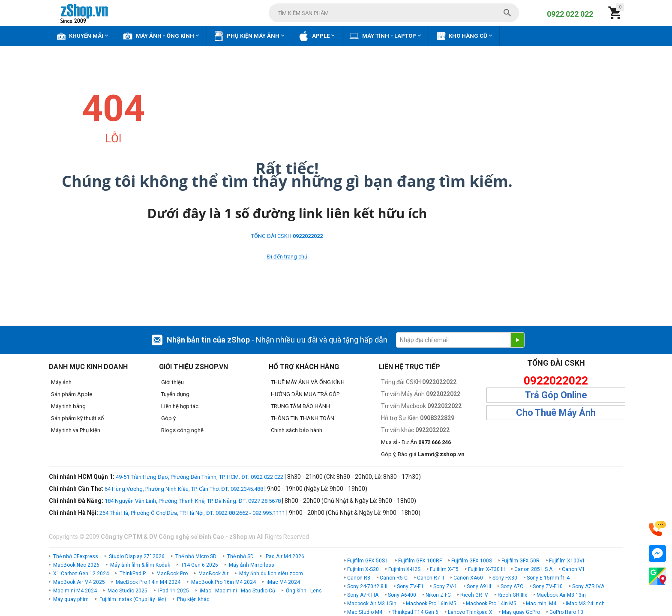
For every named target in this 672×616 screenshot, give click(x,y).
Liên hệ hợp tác (180, 406)
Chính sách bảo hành (297, 430)
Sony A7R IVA (588, 586)
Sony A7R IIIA (363, 595)
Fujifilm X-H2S (404, 569)
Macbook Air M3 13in (561, 595)
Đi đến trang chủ (287, 257)
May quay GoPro (521, 612)
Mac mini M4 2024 (75, 591)
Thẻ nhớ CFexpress (76, 556)
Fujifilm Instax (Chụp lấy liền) (133, 599)
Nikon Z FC (438, 595)
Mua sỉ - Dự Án (416, 442)
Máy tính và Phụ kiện (76, 430)
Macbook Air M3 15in (372, 604)
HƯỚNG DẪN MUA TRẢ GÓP (305, 394)
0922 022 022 (570, 14)
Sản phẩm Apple (72, 394)
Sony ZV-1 (445, 586)
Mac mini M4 (541, 604)
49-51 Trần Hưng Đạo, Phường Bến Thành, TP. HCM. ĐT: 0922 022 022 (199, 477)
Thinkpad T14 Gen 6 (415, 612)
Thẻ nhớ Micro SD (196, 556)
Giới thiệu (172, 382)
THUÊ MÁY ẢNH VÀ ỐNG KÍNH (308, 382)
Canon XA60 (468, 578)
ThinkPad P (133, 574)
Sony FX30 (505, 578)
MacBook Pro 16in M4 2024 (223, 582)
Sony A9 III (479, 586)
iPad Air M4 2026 (284, 556)
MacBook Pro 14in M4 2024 (148, 582)
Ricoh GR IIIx (512, 595)
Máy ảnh (61, 382)
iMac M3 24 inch (585, 604)
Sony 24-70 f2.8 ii (367, 586)
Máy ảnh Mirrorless (252, 565)
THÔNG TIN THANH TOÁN (303, 418)
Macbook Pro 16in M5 (431, 604)
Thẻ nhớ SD (240, 556)
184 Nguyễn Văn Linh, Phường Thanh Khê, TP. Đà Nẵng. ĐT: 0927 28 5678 (193, 501)
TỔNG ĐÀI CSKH (287, 236)
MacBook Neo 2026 (76, 565)
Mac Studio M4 (365, 612)
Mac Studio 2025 (127, 591)
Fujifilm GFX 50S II (368, 561)
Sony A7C (512, 586)
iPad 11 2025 (174, 591)
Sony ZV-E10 (548, 586)
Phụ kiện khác (193, 599)
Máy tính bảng (68, 406)
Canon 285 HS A (533, 569)
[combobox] (394, 13)
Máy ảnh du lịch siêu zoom (271, 574)
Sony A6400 (402, 595)
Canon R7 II (430, 578)
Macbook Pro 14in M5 (491, 604)
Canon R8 (359, 578)
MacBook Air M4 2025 (79, 582)
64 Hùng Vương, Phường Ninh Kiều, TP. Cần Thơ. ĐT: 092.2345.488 (184, 489)
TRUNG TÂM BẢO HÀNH (300, 406)
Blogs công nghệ (182, 430)
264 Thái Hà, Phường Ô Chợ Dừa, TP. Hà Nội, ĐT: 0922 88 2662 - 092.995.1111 (192, 513)
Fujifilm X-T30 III (486, 569)
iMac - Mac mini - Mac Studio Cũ (237, 591)
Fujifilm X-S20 (363, 569)
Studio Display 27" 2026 (137, 556)
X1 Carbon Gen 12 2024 (81, 574)
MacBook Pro (172, 574)
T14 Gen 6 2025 (199, 565)
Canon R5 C (394, 578)
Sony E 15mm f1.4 (548, 578)
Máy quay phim (71, 599)
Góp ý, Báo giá (423, 454)
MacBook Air (213, 574)
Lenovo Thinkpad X (470, 612)
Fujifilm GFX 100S (472, 561)
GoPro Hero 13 (566, 612)
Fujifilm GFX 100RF (420, 561)
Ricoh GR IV (474, 595)
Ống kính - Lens (304, 591)
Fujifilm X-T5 (444, 569)
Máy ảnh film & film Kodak (140, 565)
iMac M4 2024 (283, 582)
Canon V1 (573, 569)
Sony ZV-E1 (410, 586)
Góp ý (168, 418)
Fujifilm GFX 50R (520, 561)
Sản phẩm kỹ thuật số (77, 418)
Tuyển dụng (175, 394)
